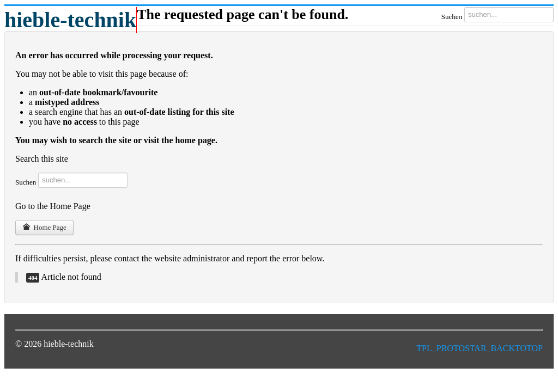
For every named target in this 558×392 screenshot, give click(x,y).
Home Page (44, 227)
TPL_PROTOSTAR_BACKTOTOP (480, 348)
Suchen (452, 17)
